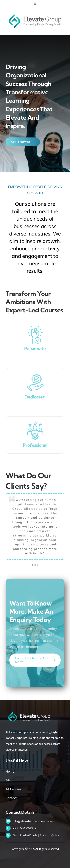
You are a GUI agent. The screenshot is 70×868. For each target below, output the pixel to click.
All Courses (13, 789)
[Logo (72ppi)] (35, 13)
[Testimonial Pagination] (32, 565)
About (10, 780)
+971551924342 (25, 828)
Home (10, 771)
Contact (11, 798)
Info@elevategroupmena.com (33, 821)
